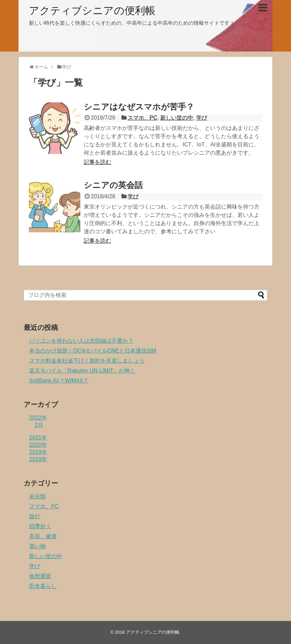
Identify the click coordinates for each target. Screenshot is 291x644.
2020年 (38, 445)
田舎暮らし (43, 586)
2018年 (38, 459)
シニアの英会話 (113, 185)
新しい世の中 (177, 118)
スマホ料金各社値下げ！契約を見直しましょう (87, 361)
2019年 (38, 452)
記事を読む (97, 162)
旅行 (35, 516)
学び (202, 118)
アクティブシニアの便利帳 (92, 10)
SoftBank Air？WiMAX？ (59, 381)
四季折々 (40, 526)
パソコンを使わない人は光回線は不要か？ (81, 341)
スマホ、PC (142, 118)
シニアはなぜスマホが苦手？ (139, 107)
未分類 (37, 496)
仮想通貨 (40, 576)
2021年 (38, 438)
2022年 (38, 418)
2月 (39, 425)
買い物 (37, 546)
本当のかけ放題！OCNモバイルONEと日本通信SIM (93, 351)
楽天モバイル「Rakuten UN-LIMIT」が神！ (82, 371)
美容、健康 (43, 536)
